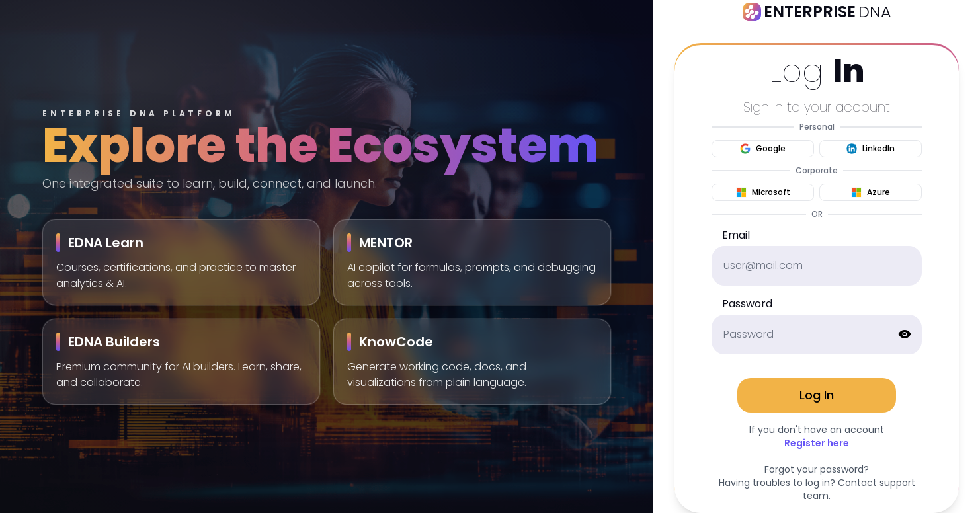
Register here (817, 443)
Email (736, 235)
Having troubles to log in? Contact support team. (817, 489)
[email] (817, 266)
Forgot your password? (817, 469)
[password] (817, 335)
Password (747, 304)
